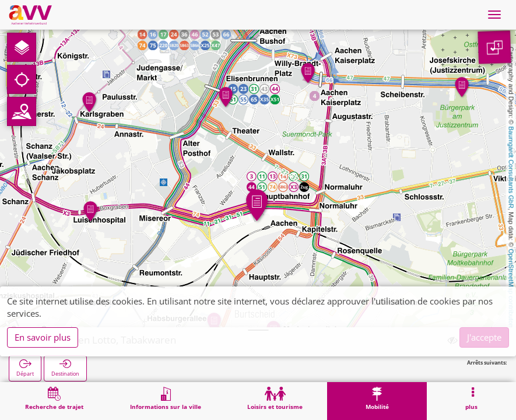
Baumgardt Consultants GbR (511, 168)
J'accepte (484, 337)
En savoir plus (43, 337)
